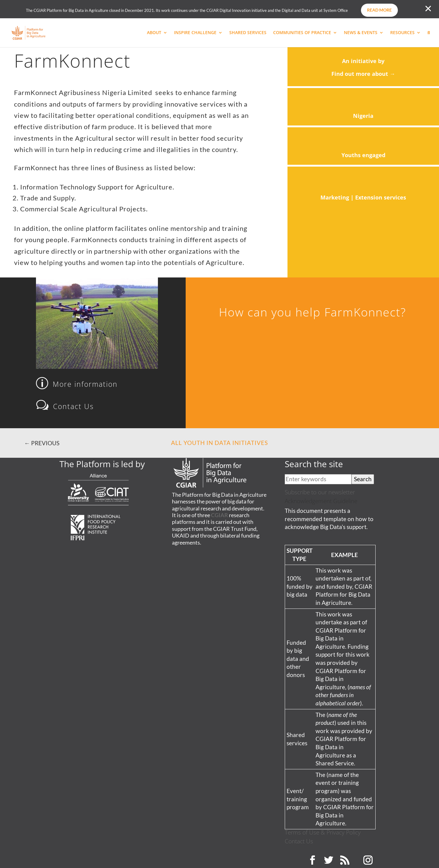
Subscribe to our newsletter (320, 492)
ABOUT (154, 33)
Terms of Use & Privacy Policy (323, 832)
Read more (379, 10)
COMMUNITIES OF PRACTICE (302, 33)
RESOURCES (402, 33)
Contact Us (299, 841)
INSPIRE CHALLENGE (195, 33)
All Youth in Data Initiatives (220, 443)
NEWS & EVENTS (361, 33)
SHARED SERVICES (248, 33)
